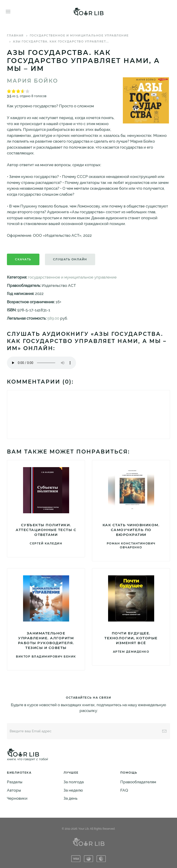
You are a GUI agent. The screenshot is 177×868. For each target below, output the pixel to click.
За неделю (73, 790)
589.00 (53, 318)
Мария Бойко (32, 81)
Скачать (23, 259)
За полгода (74, 782)
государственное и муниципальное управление (79, 35)
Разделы (15, 782)
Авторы (14, 790)
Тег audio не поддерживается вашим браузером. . (41, 363)
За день (71, 798)
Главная (15, 35)
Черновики (17, 798)
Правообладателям (138, 782)
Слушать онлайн (70, 259)
